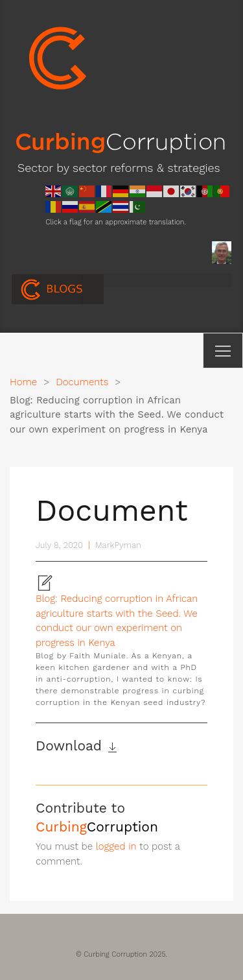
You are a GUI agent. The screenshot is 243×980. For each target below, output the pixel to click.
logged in (116, 846)
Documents (82, 382)
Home (23, 382)
